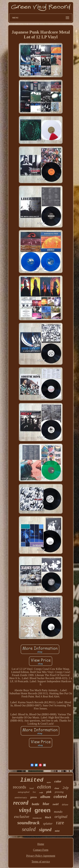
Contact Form (41, 850)
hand (32, 788)
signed (45, 830)
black (48, 817)
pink (49, 792)
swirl (56, 804)
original (61, 817)
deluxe (65, 805)
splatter (48, 824)
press (34, 797)
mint (57, 831)
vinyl (25, 810)
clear (57, 788)
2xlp (66, 788)
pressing (59, 792)
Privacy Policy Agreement (41, 856)
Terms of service (41, 862)
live (34, 792)
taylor (49, 782)
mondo (58, 812)
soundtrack (29, 823)
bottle (35, 804)
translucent (37, 818)
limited (32, 780)
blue (46, 804)
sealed (29, 829)
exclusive (22, 817)
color (58, 781)
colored (60, 796)
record (21, 803)
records (20, 787)
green (43, 810)
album (45, 797)
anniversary (21, 797)
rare (60, 822)
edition (44, 787)
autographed (24, 792)
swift (41, 792)
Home (41, 844)
